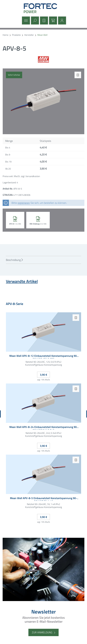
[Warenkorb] (53, 20)
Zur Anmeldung (42, 632)
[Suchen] (35, 20)
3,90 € (43, 375)
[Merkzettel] (44, 20)
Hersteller (29, 35)
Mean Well (42, 35)
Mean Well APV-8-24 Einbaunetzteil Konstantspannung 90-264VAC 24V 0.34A (44, 428)
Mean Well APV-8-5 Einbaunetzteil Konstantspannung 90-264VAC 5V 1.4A (43, 499)
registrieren (24, 203)
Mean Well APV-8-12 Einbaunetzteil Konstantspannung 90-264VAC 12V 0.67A (44, 356)
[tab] (43, 260)
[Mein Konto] (62, 20)
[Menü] (26, 20)
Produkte (16, 35)
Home (5, 35)
